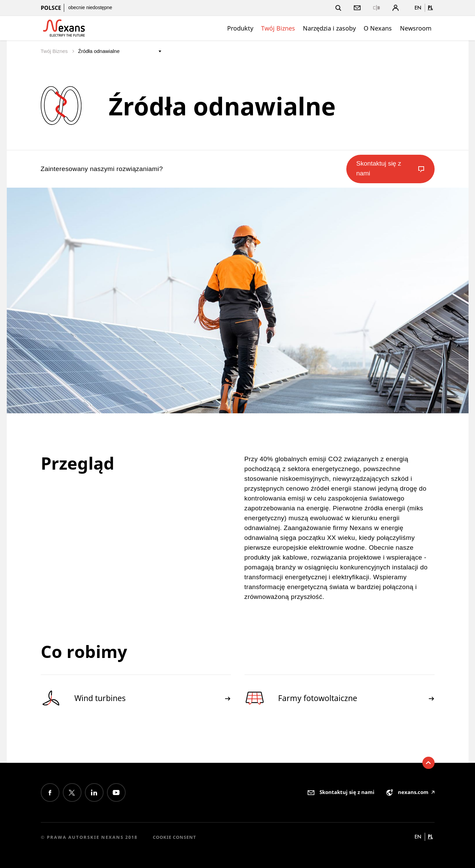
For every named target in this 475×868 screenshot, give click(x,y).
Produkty (240, 28)
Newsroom (416, 28)
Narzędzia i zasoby (329, 28)
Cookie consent (175, 837)
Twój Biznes (278, 28)
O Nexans (378, 28)
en (418, 8)
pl (430, 8)
